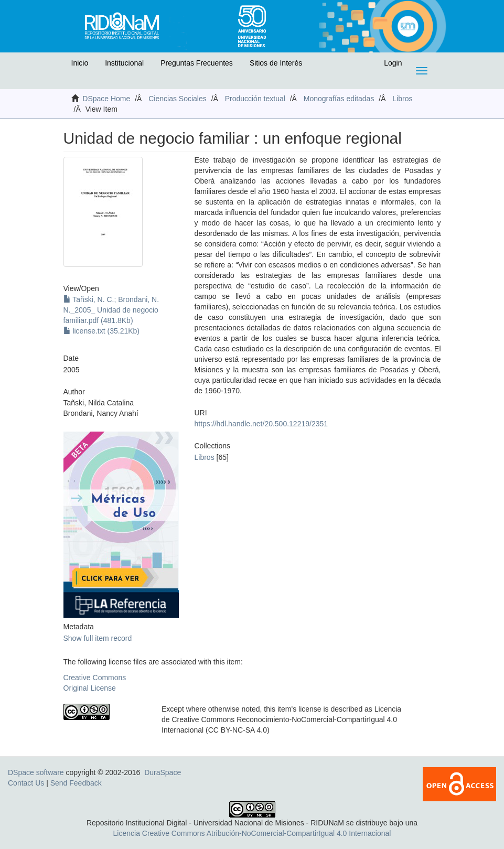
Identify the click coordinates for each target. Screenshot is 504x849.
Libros (402, 99)
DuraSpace (163, 772)
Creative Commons (95, 678)
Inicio (80, 63)
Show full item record (98, 638)
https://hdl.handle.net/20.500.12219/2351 (261, 424)
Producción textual (255, 99)
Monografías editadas (339, 99)
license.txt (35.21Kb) (102, 331)
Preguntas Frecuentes (197, 63)
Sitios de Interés (276, 63)
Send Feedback (76, 783)
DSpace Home (106, 99)
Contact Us (26, 783)
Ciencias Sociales (178, 99)
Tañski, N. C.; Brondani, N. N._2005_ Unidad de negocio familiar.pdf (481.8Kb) (111, 310)
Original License (90, 688)
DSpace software (36, 772)
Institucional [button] (124, 63)
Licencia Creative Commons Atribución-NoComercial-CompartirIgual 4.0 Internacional (252, 833)
